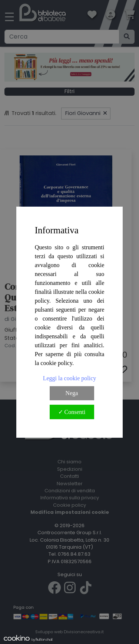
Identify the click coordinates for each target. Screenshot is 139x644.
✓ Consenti (72, 412)
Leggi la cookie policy (70, 378)
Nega (72, 393)
